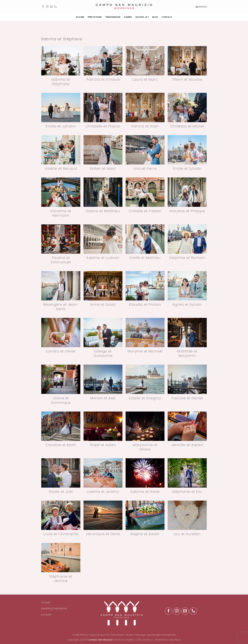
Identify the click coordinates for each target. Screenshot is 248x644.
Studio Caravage (136, 635)
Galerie (128, 17)
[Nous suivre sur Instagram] (47, 7)
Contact (167, 17)
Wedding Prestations (54, 608)
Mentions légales (124, 640)
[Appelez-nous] (55, 7)
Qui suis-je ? (142, 17)
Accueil (80, 17)
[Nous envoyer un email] (51, 7)
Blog (155, 17)
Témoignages (113, 17)
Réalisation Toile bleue (168, 640)
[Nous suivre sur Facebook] (43, 7)
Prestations (95, 17)
